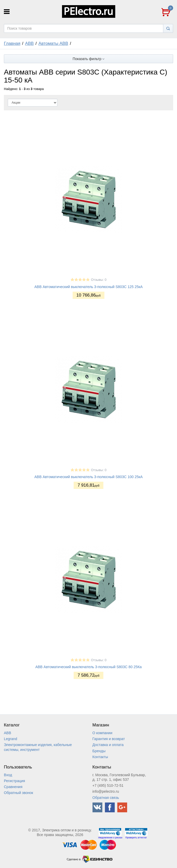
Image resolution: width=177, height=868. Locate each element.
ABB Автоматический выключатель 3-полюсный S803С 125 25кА (88, 287)
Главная (12, 43)
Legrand (10, 739)
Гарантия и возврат (109, 739)
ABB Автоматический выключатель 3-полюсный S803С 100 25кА (88, 477)
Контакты (100, 757)
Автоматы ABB (53, 43)
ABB (29, 43)
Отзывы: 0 (99, 280)
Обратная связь (106, 798)
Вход (8, 775)
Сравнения (13, 787)
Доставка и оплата (108, 745)
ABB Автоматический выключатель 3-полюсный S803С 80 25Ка (89, 667)
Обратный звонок (18, 793)
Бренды (99, 751)
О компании (102, 733)
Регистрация (14, 781)
